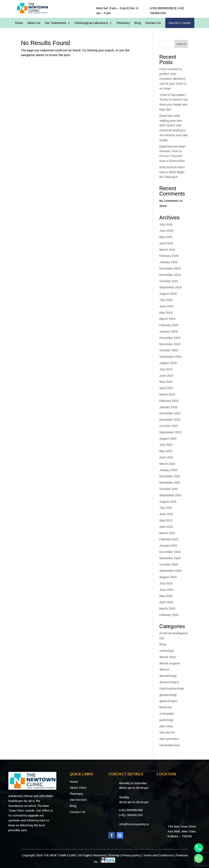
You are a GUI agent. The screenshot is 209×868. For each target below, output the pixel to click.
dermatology (168, 676)
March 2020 (167, 609)
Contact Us (153, 23)
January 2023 (168, 407)
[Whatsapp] (199, 858)
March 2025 (167, 250)
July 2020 (166, 583)
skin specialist (169, 739)
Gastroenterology (172, 688)
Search (181, 44)
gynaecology (168, 695)
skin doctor (167, 732)
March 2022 (167, 464)
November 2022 (170, 420)
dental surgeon (170, 663)
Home (19, 23)
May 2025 (166, 237)
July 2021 (166, 508)
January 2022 (168, 470)
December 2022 (170, 413)
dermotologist (169, 682)
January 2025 (168, 262)
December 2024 (170, 268)
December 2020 (170, 552)
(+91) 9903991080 (131, 810)
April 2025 (166, 243)
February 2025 (169, 256)
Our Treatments (56, 23)
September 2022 (170, 432)
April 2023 (166, 388)
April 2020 (166, 602)
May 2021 (166, 520)
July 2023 (166, 369)
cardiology (167, 651)
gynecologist (168, 701)
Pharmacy (123, 23)
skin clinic (166, 726)
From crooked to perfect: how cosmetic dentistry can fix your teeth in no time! (173, 79)
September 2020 (170, 571)
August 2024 (168, 294)
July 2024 (166, 300)
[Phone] (199, 848)
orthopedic (167, 714)
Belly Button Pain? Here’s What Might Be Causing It (172, 172)
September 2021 (170, 495)
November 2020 (170, 558)
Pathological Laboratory (91, 23)
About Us (34, 23)
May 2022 (166, 451)
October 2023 (169, 350)
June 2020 (166, 590)
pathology (166, 720)
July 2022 (166, 445)
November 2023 (170, 344)
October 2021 (169, 489)
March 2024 (167, 319)
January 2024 (168, 331)
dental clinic (168, 657)
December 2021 (170, 476)
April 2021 (166, 527)
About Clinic (78, 788)
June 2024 (166, 306)
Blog (137, 23)
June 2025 (166, 231)
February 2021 (169, 539)
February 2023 (169, 401)
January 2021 (168, 546)
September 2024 (170, 287)
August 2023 (168, 363)
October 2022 (169, 426)
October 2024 (169, 281)
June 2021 (166, 514)
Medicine (166, 707)
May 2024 (166, 313)
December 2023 (170, 338)
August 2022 (168, 439)
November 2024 (170, 275)
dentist (164, 669)
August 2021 (168, 502)
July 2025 (166, 225)
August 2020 (168, 577)
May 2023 (166, 382)
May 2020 (166, 596)
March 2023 (167, 394)
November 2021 (170, 483)
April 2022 (166, 457)
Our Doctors (78, 800)
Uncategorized (169, 745)
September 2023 (170, 357)
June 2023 (166, 376)
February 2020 (169, 615)
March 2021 (167, 533)
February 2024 (169, 325)
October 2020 (169, 565)
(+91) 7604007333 (131, 815)
